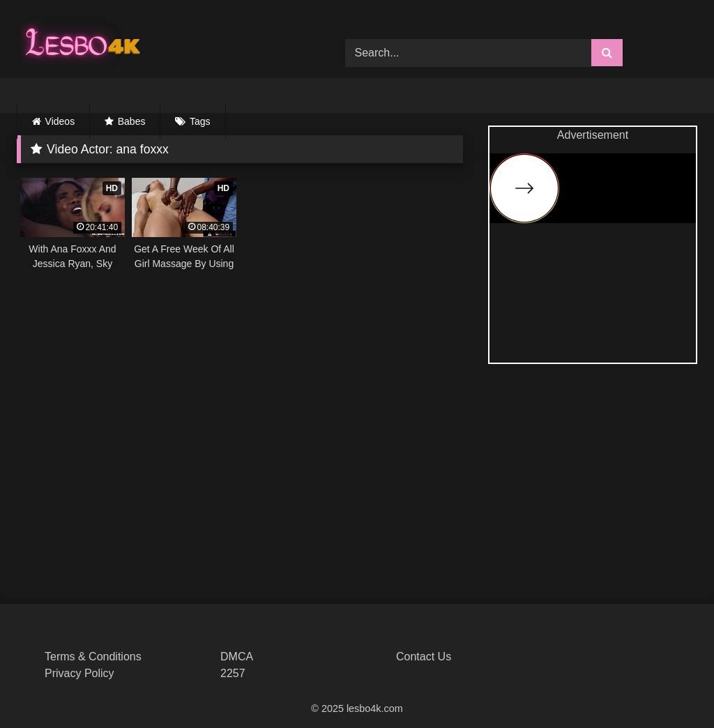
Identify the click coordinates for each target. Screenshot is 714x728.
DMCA (237, 657)
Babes (132, 121)
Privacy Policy (79, 673)
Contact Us (424, 657)
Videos (60, 121)
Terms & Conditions (93, 657)
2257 (233, 673)
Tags (200, 121)
